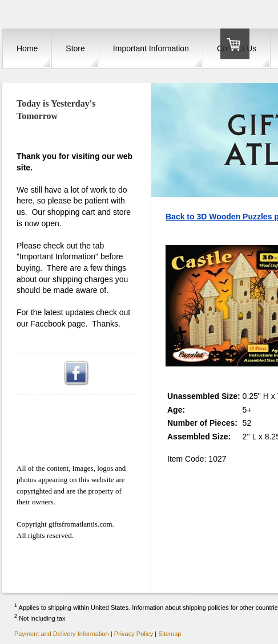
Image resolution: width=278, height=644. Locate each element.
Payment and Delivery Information (62, 634)
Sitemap (170, 634)
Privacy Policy (134, 634)
